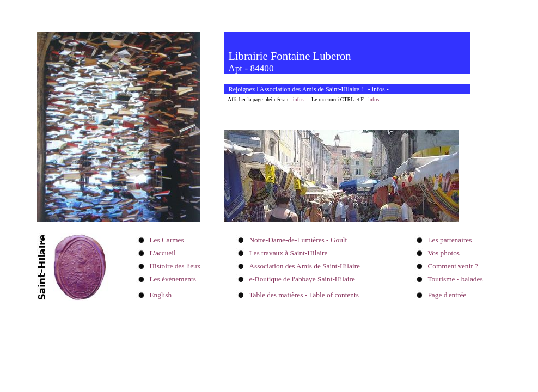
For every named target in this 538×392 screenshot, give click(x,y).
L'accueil (162, 253)
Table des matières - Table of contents (304, 295)
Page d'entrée (447, 295)
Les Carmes (166, 240)
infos (378, 89)
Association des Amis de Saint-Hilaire (304, 266)
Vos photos (444, 253)
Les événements (173, 279)
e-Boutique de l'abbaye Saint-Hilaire (302, 279)
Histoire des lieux (175, 266)
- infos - (298, 99)
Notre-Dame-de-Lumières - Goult (298, 240)
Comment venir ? (453, 266)
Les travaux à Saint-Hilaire (288, 253)
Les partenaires (450, 240)
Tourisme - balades (455, 279)
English (160, 295)
